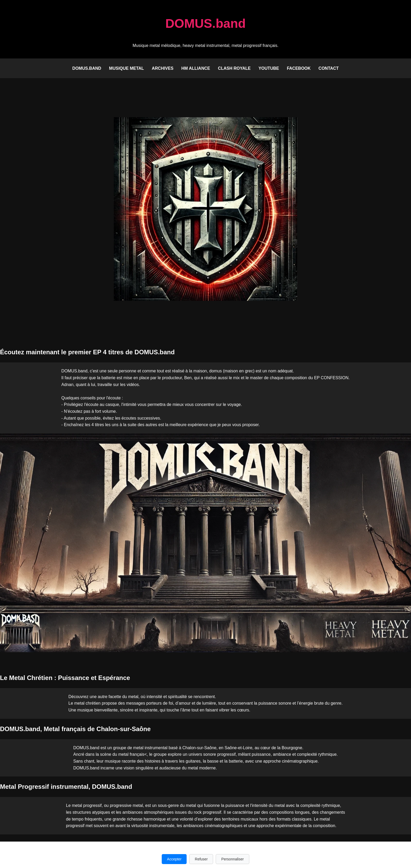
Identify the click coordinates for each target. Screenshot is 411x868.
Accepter (174, 859)
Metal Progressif (25, 787)
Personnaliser (232, 859)
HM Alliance (196, 68)
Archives (163, 68)
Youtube (269, 68)
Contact (329, 68)
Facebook (299, 68)
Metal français (65, 729)
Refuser (201, 859)
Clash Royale (234, 68)
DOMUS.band (87, 68)
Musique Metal (126, 68)
